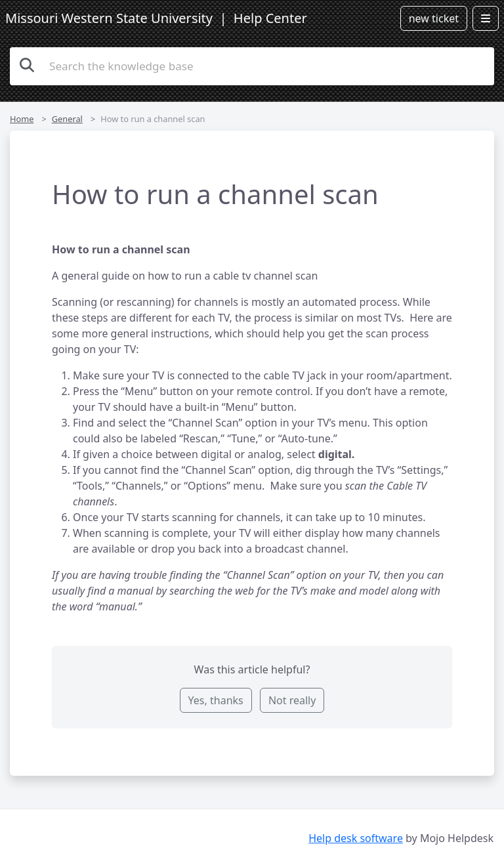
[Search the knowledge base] (252, 66)
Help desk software (356, 838)
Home (22, 119)
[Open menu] (486, 18)
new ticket (434, 18)
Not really (292, 700)
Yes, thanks (216, 700)
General (67, 119)
